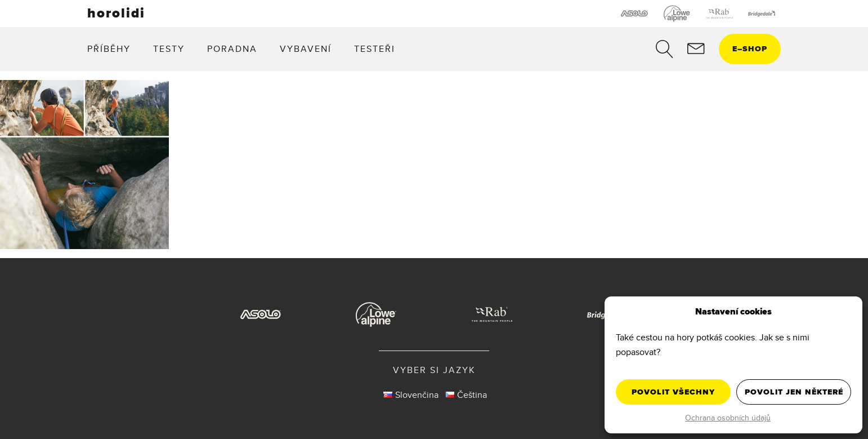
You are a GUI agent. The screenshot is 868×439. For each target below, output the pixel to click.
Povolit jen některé (794, 392)
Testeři (375, 49)
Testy (169, 49)
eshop (750, 49)
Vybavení (306, 49)
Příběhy (109, 49)
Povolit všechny (673, 392)
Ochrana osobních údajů (728, 418)
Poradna (232, 49)
